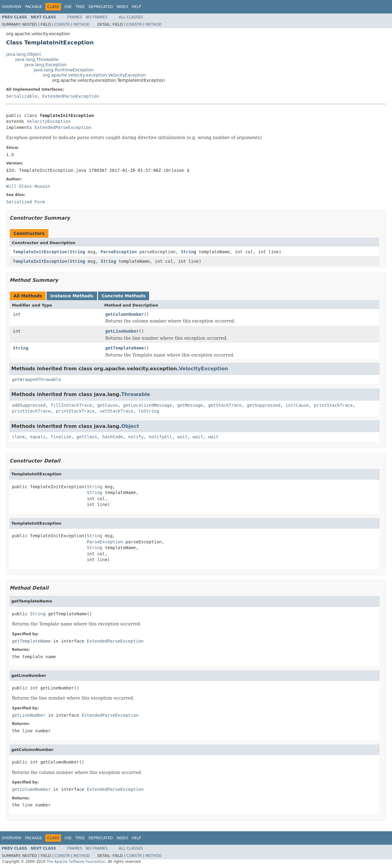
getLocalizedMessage (147, 405)
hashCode (113, 437)
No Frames (97, 17)
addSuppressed (29, 405)
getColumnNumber (125, 314)
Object (130, 426)
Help (136, 7)
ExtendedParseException (71, 96)
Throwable (136, 394)
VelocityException (49, 121)
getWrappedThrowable (36, 379)
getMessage (190, 405)
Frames (75, 17)
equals (38, 437)
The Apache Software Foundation (76, 862)
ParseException (119, 252)
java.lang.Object (24, 54)
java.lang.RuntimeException (64, 70)
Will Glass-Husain (28, 186)
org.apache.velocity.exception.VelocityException (94, 75)
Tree (80, 7)
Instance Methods (72, 296)
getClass (87, 437)
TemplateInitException (40, 252)
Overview (12, 7)
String (77, 252)
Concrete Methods (124, 296)
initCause (297, 405)
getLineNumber (122, 331)
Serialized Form (25, 202)
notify (136, 437)
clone (18, 437)
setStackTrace (117, 411)
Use (68, 7)
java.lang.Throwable (37, 59)
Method (82, 25)
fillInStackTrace (71, 405)
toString (149, 411)
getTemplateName (125, 348)
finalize (61, 437)
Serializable (22, 96)
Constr (62, 25)
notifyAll (160, 437)
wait (183, 437)
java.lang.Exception (45, 65)
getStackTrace (225, 405)
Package (34, 7)
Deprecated (101, 7)
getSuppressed (264, 405)
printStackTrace (333, 405)
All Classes (131, 17)
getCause (107, 405)
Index (123, 7)
